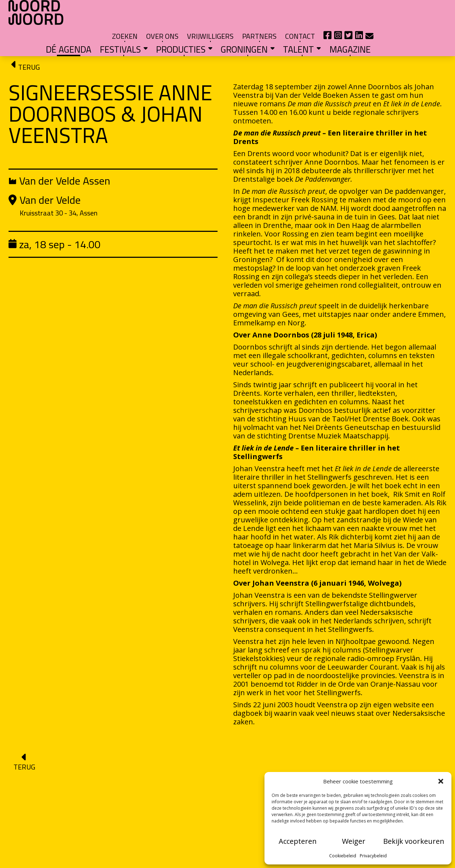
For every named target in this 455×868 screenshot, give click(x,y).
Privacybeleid (373, 856)
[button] (441, 781)
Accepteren (298, 841)
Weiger (354, 841)
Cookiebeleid (343, 856)
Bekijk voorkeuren (414, 841)
